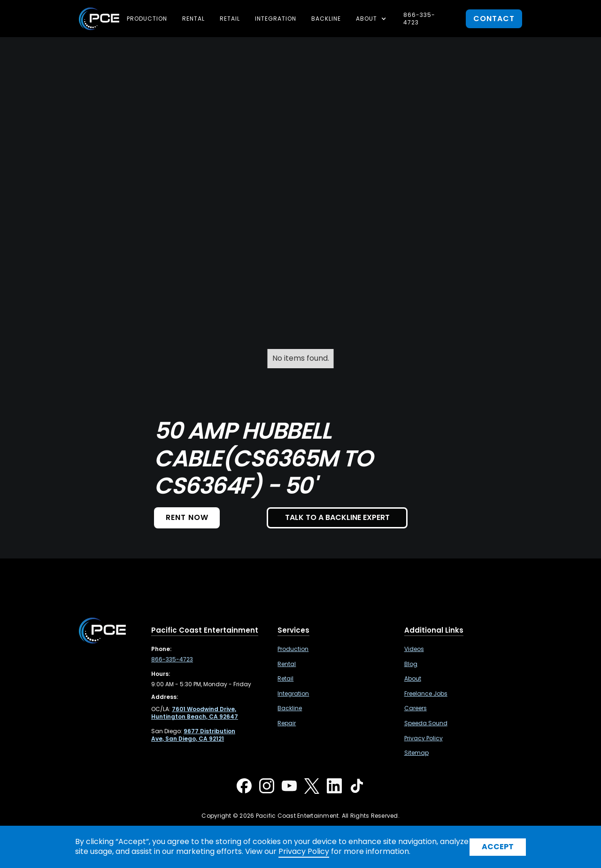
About (413, 679)
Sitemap (416, 753)
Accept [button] (498, 847)
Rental (193, 19)
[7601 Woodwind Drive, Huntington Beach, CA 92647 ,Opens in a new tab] (195, 713)
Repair (287, 723)
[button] (372, 19)
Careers (416, 708)
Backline (326, 19)
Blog (411, 664)
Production (147, 19)
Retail (230, 19)
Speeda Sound (426, 723)
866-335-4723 (419, 19)
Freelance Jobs (426, 694)
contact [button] (494, 19)
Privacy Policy (424, 738)
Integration (276, 19)
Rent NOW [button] (187, 517)
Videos (414, 649)
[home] (99, 19)
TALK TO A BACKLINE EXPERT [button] (337, 517)
